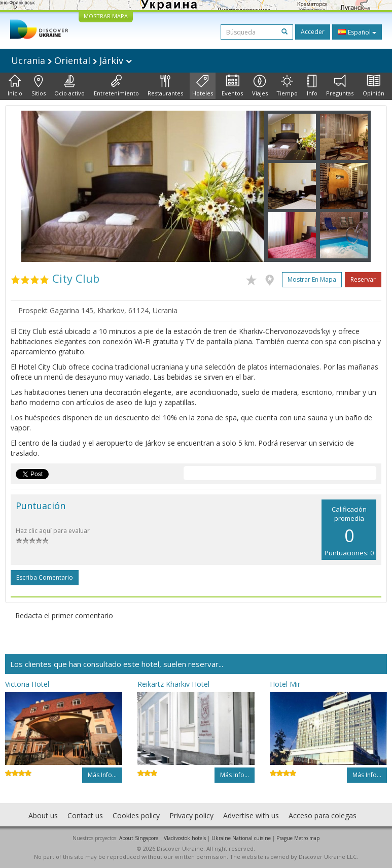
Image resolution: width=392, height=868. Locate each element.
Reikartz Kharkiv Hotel (173, 684)
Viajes (260, 86)
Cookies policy (136, 815)
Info (312, 86)
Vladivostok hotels (185, 838)
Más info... (102, 775)
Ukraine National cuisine (241, 838)
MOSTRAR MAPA (106, 16)
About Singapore (139, 838)
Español (357, 32)
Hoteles (203, 86)
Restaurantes (165, 86)
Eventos (232, 86)
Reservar (363, 279)
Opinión (373, 86)
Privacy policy (191, 815)
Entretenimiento (116, 86)
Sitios (39, 86)
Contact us (85, 815)
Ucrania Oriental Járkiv (72, 60)
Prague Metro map (298, 838)
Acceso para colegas (323, 815)
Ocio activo (69, 86)
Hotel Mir (285, 684)
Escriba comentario (45, 577)
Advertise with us (251, 815)
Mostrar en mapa (312, 279)
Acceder (313, 32)
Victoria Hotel (27, 684)
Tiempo (287, 86)
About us (43, 815)
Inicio (15, 86)
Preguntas (340, 86)
